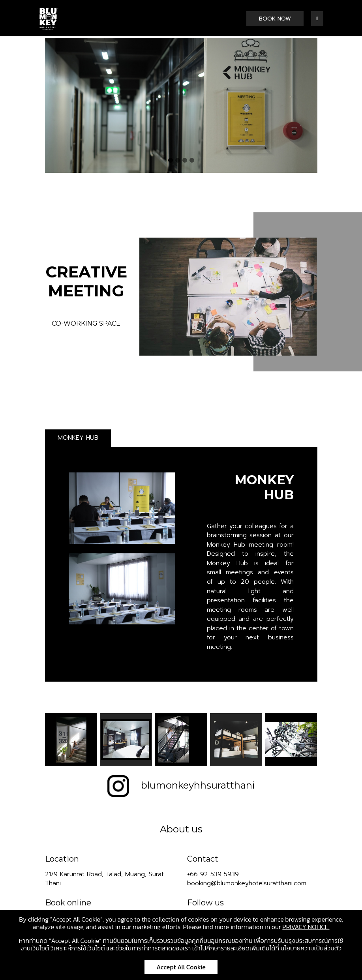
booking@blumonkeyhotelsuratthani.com (247, 883)
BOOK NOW (275, 19)
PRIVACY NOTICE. (306, 927)
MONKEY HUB (78, 438)
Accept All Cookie (181, 967)
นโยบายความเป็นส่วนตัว (311, 948)
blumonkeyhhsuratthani (181, 785)
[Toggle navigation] (317, 19)
